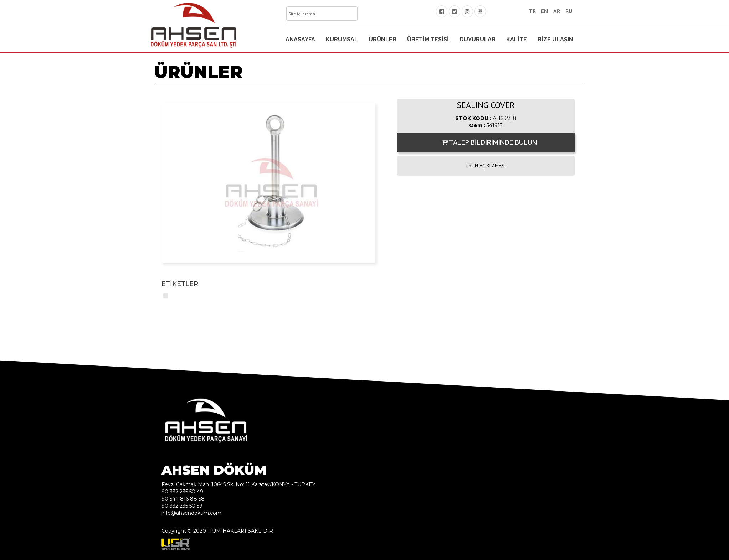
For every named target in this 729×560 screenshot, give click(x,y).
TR (532, 11)
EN (545, 11)
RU (569, 11)
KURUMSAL (342, 39)
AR (557, 11)
